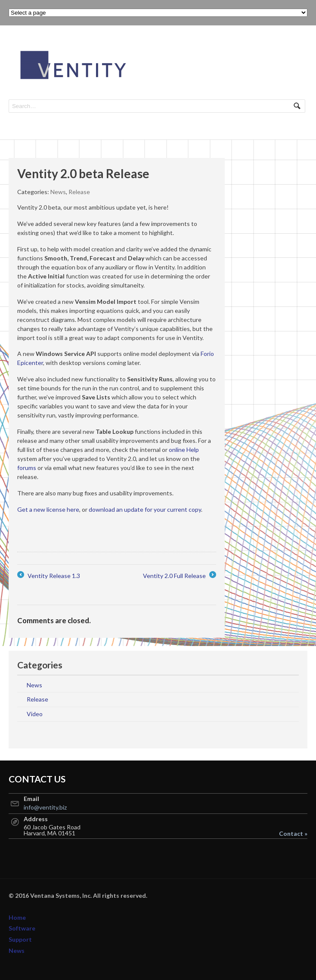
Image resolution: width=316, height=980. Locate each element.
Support (20, 939)
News (58, 192)
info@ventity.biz (45, 807)
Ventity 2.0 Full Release (180, 576)
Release (79, 192)
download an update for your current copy (145, 509)
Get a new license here (48, 509)
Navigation (298, 51)
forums (27, 468)
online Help (184, 450)
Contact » (293, 834)
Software (22, 928)
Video (35, 714)
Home (17, 917)
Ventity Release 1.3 (49, 576)
